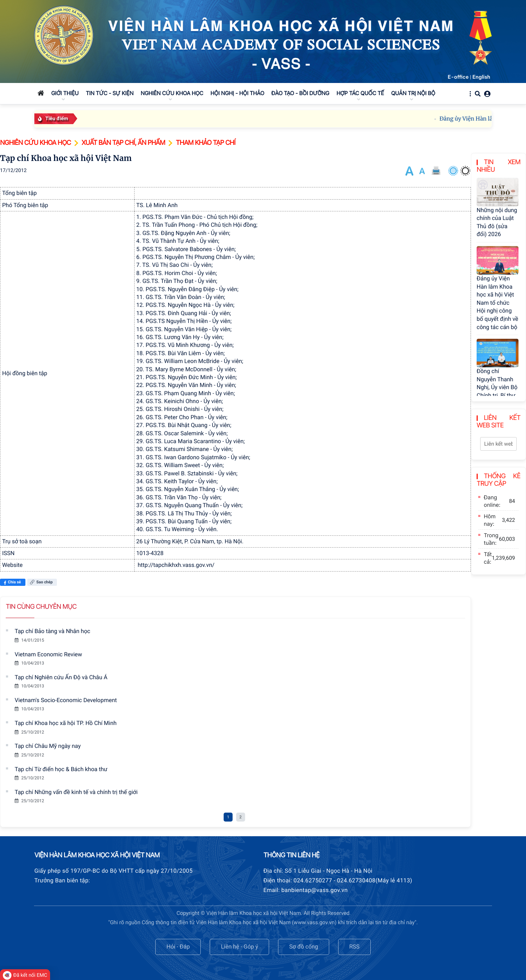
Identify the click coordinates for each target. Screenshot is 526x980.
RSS (354, 947)
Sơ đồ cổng (304, 947)
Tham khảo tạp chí (205, 143)
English (481, 77)
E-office (458, 77)
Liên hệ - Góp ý (239, 947)
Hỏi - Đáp (178, 947)
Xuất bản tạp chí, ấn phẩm (123, 143)
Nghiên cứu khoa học (35, 143)
